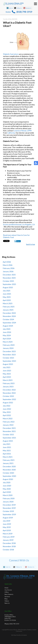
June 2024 (7, 332)
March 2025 (8, 303)
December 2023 (9, 351)
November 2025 (9, 278)
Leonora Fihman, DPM (23, 131)
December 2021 (9, 428)
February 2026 (9, 268)
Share (17, 241)
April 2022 (7, 415)
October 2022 (8, 396)
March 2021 (8, 457)
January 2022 (8, 425)
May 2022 (7, 412)
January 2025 (8, 310)
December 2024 (9, 313)
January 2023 (8, 387)
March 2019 (8, 534)
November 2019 (9, 508)
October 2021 (8, 434)
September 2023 (9, 361)
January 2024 (8, 348)
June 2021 (7, 447)
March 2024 (8, 342)
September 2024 (9, 323)
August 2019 (8, 518)
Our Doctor (8, 590)
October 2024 (8, 319)
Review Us (28, 8)
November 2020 (9, 470)
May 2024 (7, 335)
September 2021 (9, 438)
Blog (6, 599)
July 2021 (6, 444)
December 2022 (9, 390)
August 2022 (8, 403)
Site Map (14, 635)
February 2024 (9, 345)
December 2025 (9, 275)
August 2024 (8, 326)
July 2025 (6, 291)
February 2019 (9, 537)
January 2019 (8, 540)
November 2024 (9, 316)
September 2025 (9, 284)
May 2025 (7, 297)
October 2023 (8, 358)
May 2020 (7, 489)
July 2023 (6, 367)
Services (7, 596)
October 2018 (8, 550)
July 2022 (6, 406)
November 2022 (9, 393)
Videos (7, 601)
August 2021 (8, 441)
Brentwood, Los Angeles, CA (23, 225)
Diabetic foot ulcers (11, 54)
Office (7, 592)
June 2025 (7, 294)
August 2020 (8, 479)
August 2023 (8, 364)
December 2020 (9, 466)
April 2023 (7, 377)
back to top (31, 244)
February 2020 (9, 498)
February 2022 (9, 422)
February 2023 (9, 383)
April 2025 (7, 300)
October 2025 (8, 281)
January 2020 (8, 502)
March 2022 (8, 419)
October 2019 (8, 511)
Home (6, 588)
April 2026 (7, 262)
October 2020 (8, 473)
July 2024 (6, 329)
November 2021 (9, 431)
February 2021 (9, 460)
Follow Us (19, 8)
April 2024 (7, 339)
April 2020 (7, 492)
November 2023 (9, 355)
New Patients (9, 594)
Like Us (11, 8)
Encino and (8, 225)
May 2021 (7, 450)
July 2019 (6, 521)
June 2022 (7, 409)
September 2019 (9, 514)
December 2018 (9, 543)
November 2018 (9, 546)
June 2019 (7, 524)
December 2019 (9, 505)
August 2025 (8, 287)
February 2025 (9, 307)
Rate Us (7, 603)
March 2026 (8, 265)
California (11, 133)
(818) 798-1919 (24, 12)
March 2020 (8, 495)
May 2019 (7, 527)
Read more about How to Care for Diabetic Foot (16, 236)
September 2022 (9, 399)
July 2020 (6, 482)
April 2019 (7, 530)
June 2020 (7, 486)
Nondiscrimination (22, 635)
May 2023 (7, 374)
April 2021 (7, 454)
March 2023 (8, 380)
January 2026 (8, 271)
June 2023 (7, 371)
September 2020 (9, 476)
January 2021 (8, 463)
